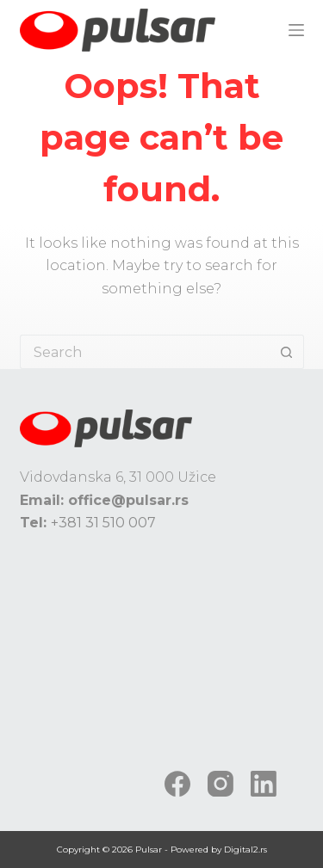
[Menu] (296, 30)
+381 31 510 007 (103, 523)
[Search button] (287, 352)
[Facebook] (177, 784)
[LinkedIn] (264, 784)
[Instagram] (221, 784)
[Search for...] (145, 352)
